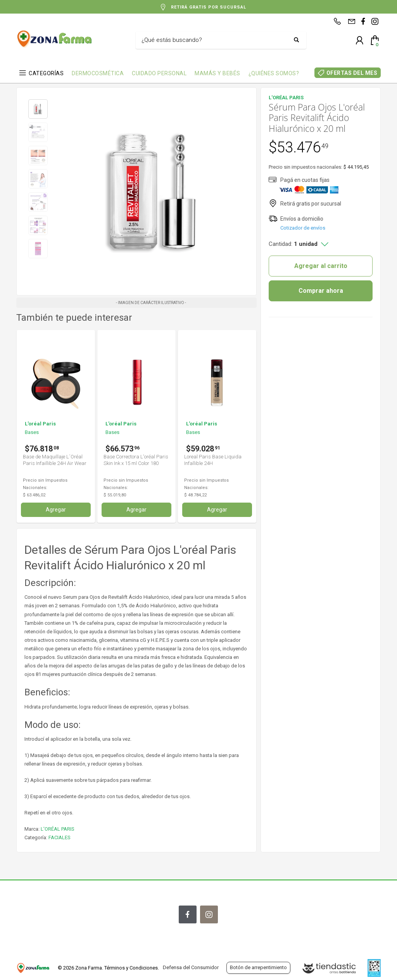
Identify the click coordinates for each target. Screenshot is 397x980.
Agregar (56, 510)
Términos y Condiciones (131, 968)
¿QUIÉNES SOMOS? (274, 73)
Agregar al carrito (321, 266)
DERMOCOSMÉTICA (98, 73)
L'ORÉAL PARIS (58, 829)
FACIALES (60, 837)
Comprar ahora (321, 291)
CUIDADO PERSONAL (159, 73)
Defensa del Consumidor (191, 967)
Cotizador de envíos (303, 228)
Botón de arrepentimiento (258, 967)
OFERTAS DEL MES (352, 73)
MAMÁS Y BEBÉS (217, 73)
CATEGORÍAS (46, 73)
